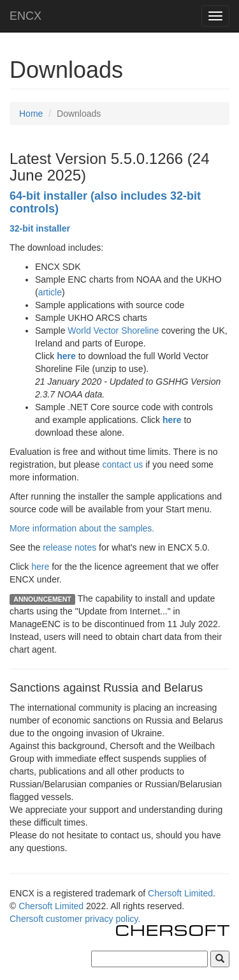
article (50, 292)
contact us (123, 464)
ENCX (25, 16)
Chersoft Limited (180, 893)
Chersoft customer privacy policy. (75, 919)
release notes (69, 547)
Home (31, 114)
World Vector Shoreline (113, 330)
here (40, 567)
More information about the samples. (82, 528)
